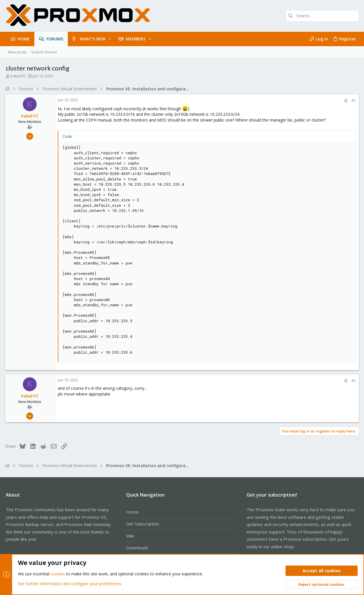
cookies (58, 574)
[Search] (322, 16)
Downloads (137, 548)
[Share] (345, 101)
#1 (353, 100)
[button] (110, 39)
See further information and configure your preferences (70, 583)
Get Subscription (143, 524)
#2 (353, 380)
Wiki (130, 536)
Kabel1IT (18, 76)
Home (132, 512)
